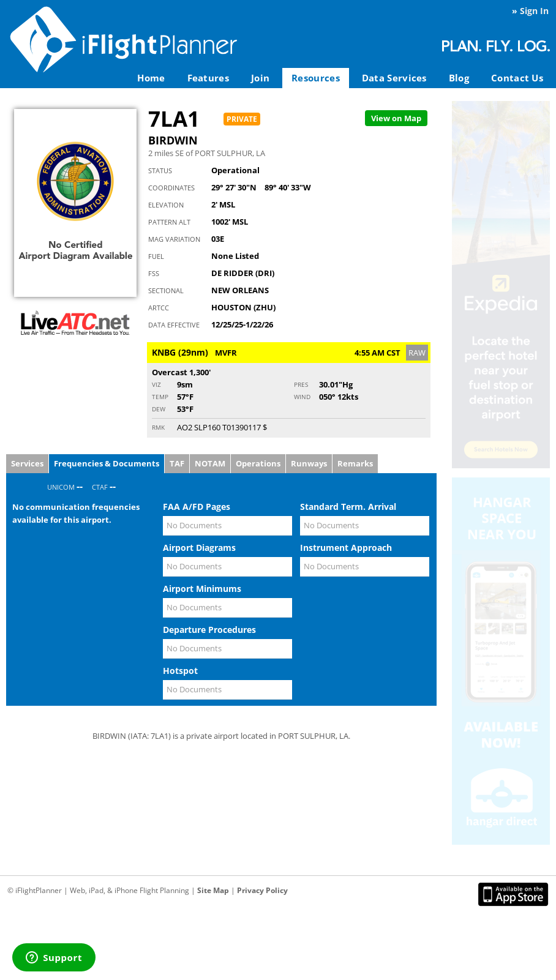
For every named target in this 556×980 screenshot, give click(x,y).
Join (260, 78)
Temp (160, 397)
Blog (459, 78)
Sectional (166, 290)
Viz (156, 384)
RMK (158, 427)
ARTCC (159, 308)
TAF (177, 463)
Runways (309, 463)
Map (396, 118)
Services (27, 463)
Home (151, 78)
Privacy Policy (262, 890)
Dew (159, 409)
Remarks (355, 463)
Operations (258, 463)
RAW (417, 353)
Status (160, 170)
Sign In (534, 11)
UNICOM (61, 487)
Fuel (156, 256)
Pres (301, 384)
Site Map (213, 890)
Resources (316, 78)
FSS (154, 273)
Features (208, 78)
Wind (302, 397)
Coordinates (171, 188)
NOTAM (210, 463)
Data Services (394, 78)
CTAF (100, 487)
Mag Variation (174, 239)
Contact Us (517, 78)
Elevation (166, 205)
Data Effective (174, 325)
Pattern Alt (169, 222)
